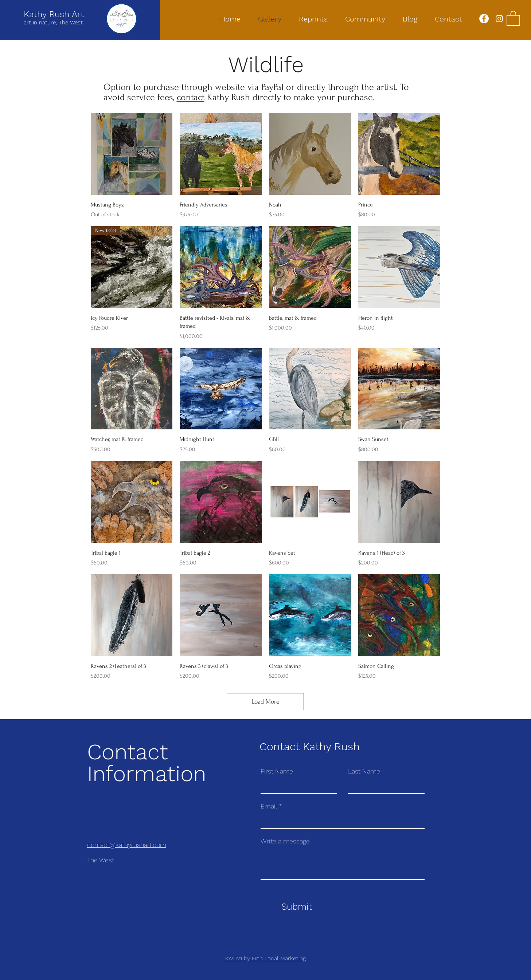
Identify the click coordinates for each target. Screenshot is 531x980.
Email (269, 806)
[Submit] (297, 906)
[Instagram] (499, 19)
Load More (265, 702)
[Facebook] (484, 19)
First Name (277, 771)
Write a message (285, 841)
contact (191, 97)
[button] (513, 18)
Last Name (364, 771)
